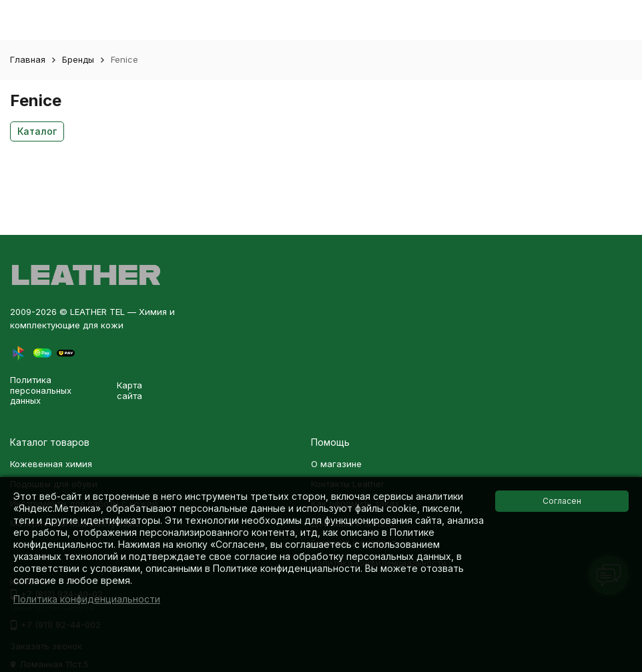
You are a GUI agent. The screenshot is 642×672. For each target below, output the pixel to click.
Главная (28, 59)
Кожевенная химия (51, 464)
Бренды (78, 59)
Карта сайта (129, 390)
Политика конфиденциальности (87, 599)
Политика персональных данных (41, 390)
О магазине (336, 464)
